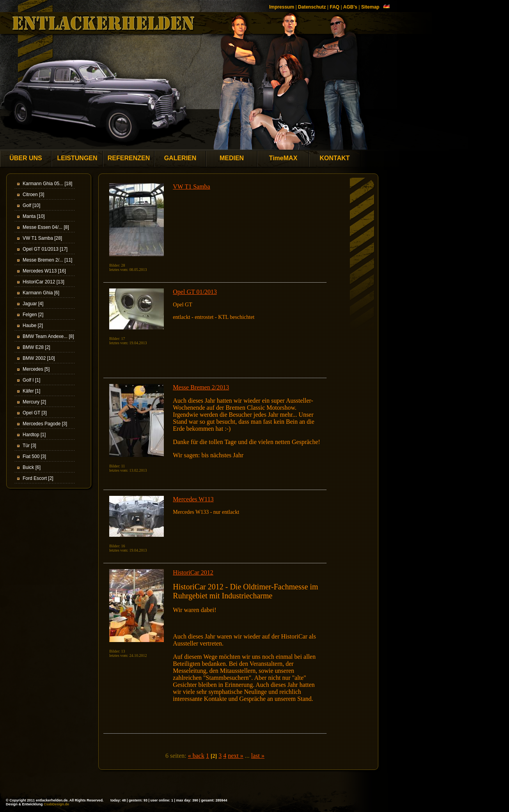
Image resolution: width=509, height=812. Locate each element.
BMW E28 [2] (36, 347)
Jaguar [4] (33, 304)
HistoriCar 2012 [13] (43, 282)
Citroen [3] (33, 195)
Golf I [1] (31, 380)
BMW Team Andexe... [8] (48, 336)
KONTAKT (334, 158)
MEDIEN (232, 158)
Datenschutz (312, 7)
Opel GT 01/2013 (195, 292)
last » (258, 756)
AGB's (350, 7)
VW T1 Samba (191, 187)
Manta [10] (34, 216)
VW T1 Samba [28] (42, 238)
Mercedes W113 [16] (44, 271)
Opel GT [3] (35, 413)
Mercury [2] (34, 402)
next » (236, 756)
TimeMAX (283, 158)
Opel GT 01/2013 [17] (45, 249)
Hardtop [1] (34, 435)
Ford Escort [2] (38, 478)
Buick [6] (32, 467)
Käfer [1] (31, 391)
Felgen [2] (33, 315)
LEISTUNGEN (77, 158)
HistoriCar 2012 (193, 572)
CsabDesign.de (56, 804)
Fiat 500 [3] (34, 456)
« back (196, 756)
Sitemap (370, 7)
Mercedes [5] (36, 369)
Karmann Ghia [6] (41, 293)
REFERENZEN (129, 158)
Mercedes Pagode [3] (45, 424)
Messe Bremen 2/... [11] (47, 260)
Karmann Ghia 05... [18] (47, 184)
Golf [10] (31, 205)
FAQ (334, 7)
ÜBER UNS (26, 158)
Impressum (282, 7)
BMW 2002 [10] (39, 358)
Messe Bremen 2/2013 (201, 387)
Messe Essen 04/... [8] (46, 227)
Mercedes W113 (193, 499)
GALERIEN (180, 158)
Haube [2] (33, 326)
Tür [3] (29, 446)
